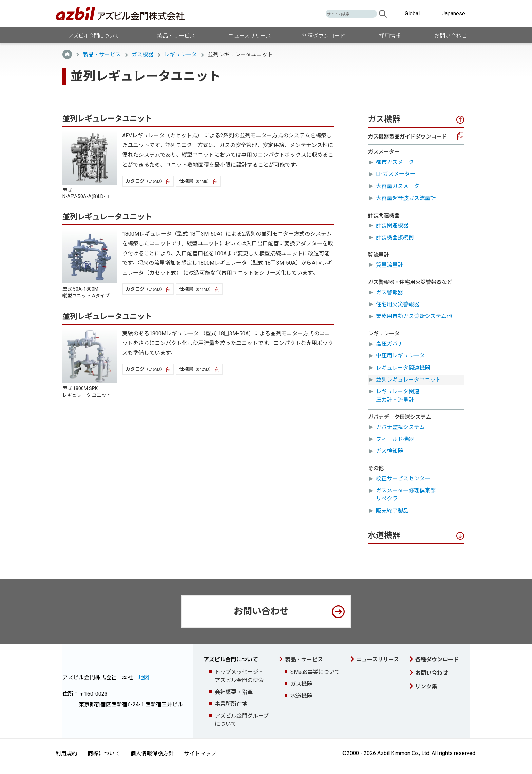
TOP (67, 54)
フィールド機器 (395, 439)
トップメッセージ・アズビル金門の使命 (239, 676)
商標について (104, 753)
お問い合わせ (261, 611)
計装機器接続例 (395, 237)
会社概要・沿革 (234, 692)
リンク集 (426, 687)
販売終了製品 (392, 511)
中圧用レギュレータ (400, 356)
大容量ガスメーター (400, 186)
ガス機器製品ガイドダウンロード (407, 137)
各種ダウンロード (437, 659)
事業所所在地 (231, 704)
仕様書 (195, 181)
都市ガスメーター (398, 162)
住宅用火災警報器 (398, 304)
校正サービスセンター (403, 478)
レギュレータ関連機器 (403, 368)
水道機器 (301, 696)
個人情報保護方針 (152, 753)
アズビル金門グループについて (242, 720)
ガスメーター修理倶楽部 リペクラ (408, 494)
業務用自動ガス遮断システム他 (414, 316)
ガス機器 (142, 54)
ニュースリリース (378, 659)
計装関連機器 (392, 226)
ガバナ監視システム (400, 427)
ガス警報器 (389, 292)
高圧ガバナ (389, 344)
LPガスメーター (396, 174)
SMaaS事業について (315, 672)
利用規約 (66, 753)
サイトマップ (200, 753)
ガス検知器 (389, 451)
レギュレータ (180, 54)
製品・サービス (102, 54)
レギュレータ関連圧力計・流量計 (398, 396)
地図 (144, 677)
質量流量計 (389, 265)
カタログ (145, 181)
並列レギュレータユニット (408, 380)
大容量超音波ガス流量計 (406, 198)
